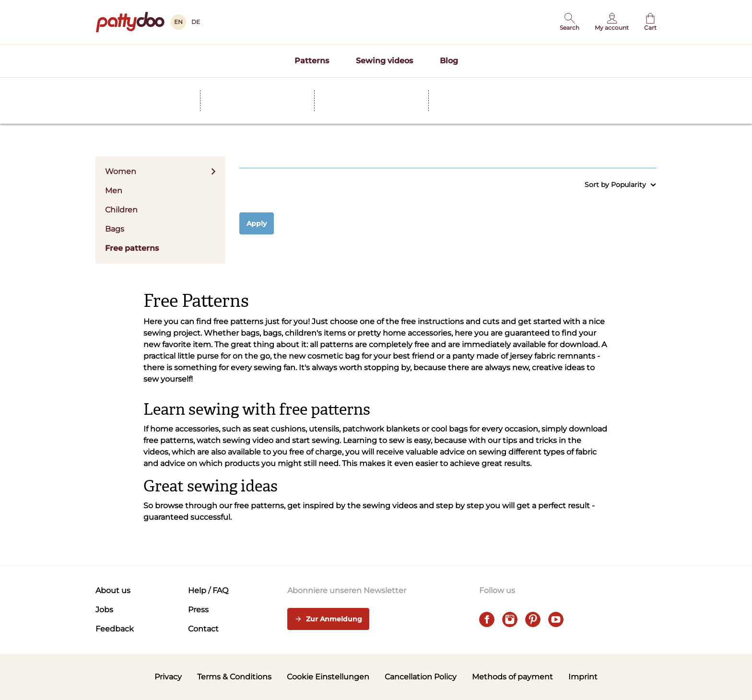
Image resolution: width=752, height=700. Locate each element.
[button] (570, 22)
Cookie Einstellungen (328, 677)
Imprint (583, 677)
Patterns (312, 61)
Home (105, 86)
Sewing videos (384, 61)
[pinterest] (533, 619)
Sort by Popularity (621, 185)
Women (160, 171)
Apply (257, 223)
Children (121, 210)
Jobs (104, 610)
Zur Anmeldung (328, 619)
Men (114, 191)
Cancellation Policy (421, 677)
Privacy (168, 677)
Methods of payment (512, 677)
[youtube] (556, 619)
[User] (612, 22)
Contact (203, 629)
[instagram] (510, 619)
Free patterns (132, 248)
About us (113, 590)
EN (178, 22)
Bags (115, 229)
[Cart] (650, 22)
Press (198, 610)
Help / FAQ (208, 590)
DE (196, 22)
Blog (449, 61)
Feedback (115, 629)
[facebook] (487, 619)
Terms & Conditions (234, 677)
